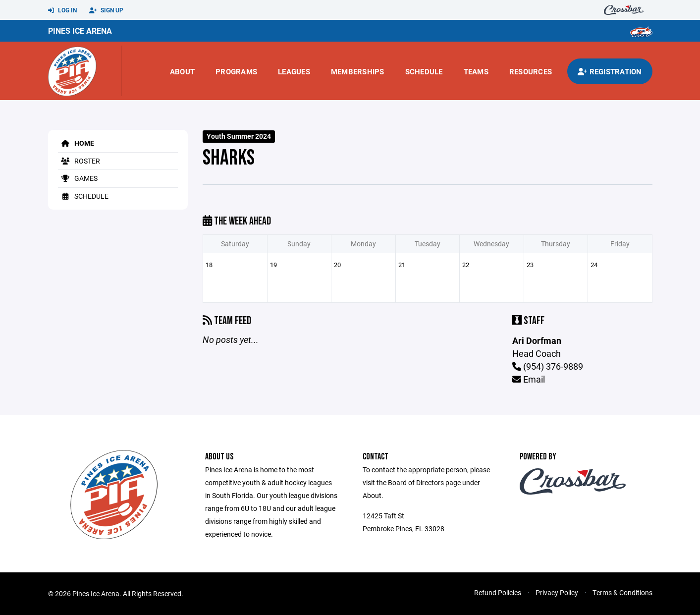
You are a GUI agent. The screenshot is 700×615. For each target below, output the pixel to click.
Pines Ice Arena (80, 30)
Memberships (358, 71)
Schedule (424, 71)
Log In (62, 10)
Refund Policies (498, 592)
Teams (476, 71)
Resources (531, 71)
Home (76, 143)
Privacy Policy (557, 592)
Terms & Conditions (622, 592)
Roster (79, 161)
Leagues (294, 71)
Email (529, 379)
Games (78, 178)
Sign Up (106, 10)
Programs (236, 71)
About (182, 71)
